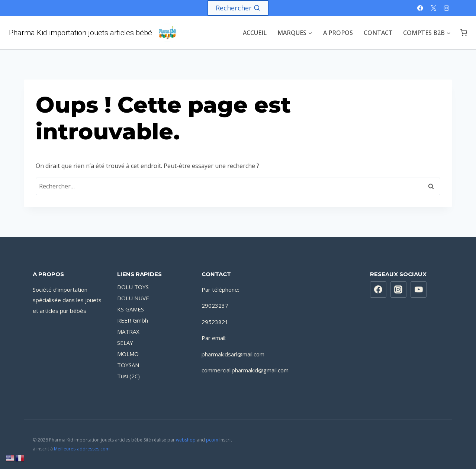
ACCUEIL (255, 33)
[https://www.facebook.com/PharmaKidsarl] (378, 290)
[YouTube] (419, 290)
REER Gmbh (133, 320)
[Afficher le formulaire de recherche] (238, 8)
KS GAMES (131, 309)
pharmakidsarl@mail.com (233, 354)
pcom (212, 440)
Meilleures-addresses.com (82, 449)
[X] (433, 8)
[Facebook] (420, 8)
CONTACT (378, 33)
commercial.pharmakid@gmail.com (245, 370)
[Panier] (464, 33)
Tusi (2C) (128, 376)
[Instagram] (446, 8)
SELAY (125, 343)
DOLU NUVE (133, 298)
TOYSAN (128, 365)
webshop (186, 440)
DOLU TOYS (133, 287)
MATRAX (128, 331)
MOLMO (128, 354)
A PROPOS (338, 33)
